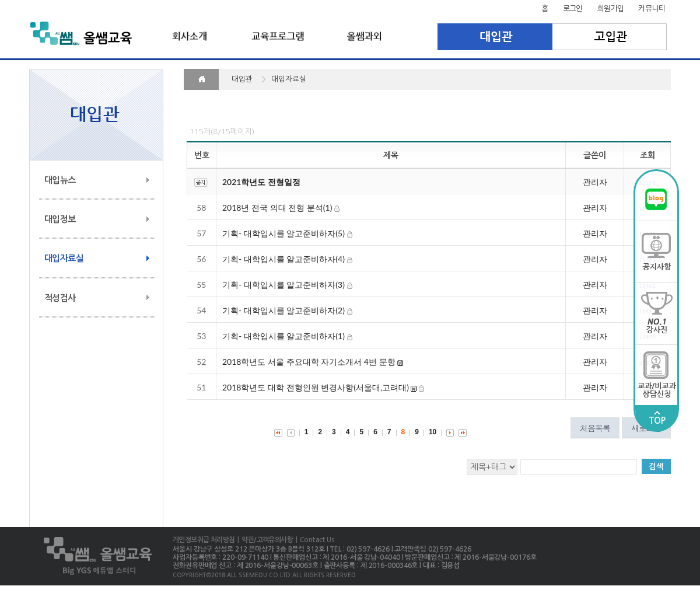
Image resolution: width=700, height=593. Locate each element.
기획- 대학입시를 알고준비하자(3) (283, 285)
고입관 (610, 37)
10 (433, 432)
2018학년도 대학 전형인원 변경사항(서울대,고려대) (316, 387)
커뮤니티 (652, 8)
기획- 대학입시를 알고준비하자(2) (283, 310)
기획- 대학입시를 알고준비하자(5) (283, 233)
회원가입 (611, 8)
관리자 (595, 182)
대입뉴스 (60, 180)
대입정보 (60, 219)
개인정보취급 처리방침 (204, 540)
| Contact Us (314, 540)
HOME (201, 79)
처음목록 (595, 428)
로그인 (573, 8)
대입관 (495, 37)
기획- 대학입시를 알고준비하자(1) (283, 336)
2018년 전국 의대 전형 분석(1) (277, 207)
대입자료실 (64, 258)
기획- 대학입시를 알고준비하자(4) (283, 259)
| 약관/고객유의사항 (264, 540)
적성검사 (60, 298)
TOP (657, 418)
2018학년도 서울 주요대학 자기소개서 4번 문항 (309, 362)
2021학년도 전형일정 (261, 182)
